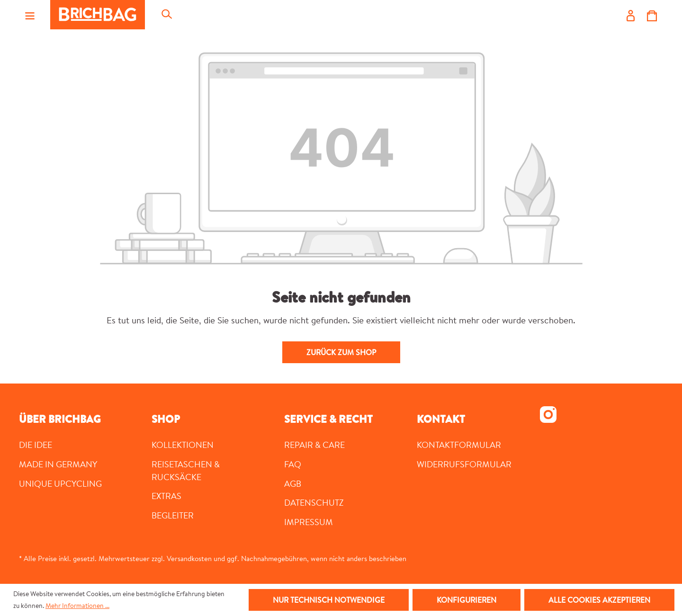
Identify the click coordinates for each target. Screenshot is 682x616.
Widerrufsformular (464, 464)
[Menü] (30, 15)
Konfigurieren (467, 600)
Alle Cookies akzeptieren (599, 600)
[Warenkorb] (652, 15)
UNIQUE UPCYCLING (60, 483)
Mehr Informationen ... (77, 606)
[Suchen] (166, 15)
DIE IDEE (36, 445)
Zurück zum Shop (341, 352)
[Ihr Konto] (631, 15)
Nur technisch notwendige (329, 600)
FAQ (293, 464)
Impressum (309, 522)
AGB (293, 483)
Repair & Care (314, 445)
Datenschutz (314, 502)
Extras (166, 496)
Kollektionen (183, 445)
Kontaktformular (459, 445)
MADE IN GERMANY (58, 464)
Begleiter (173, 515)
